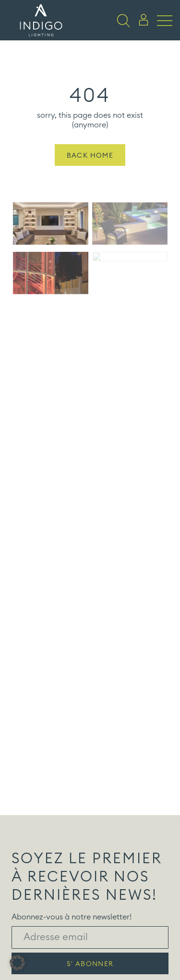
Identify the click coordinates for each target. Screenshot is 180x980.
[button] (17, 963)
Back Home (90, 165)
